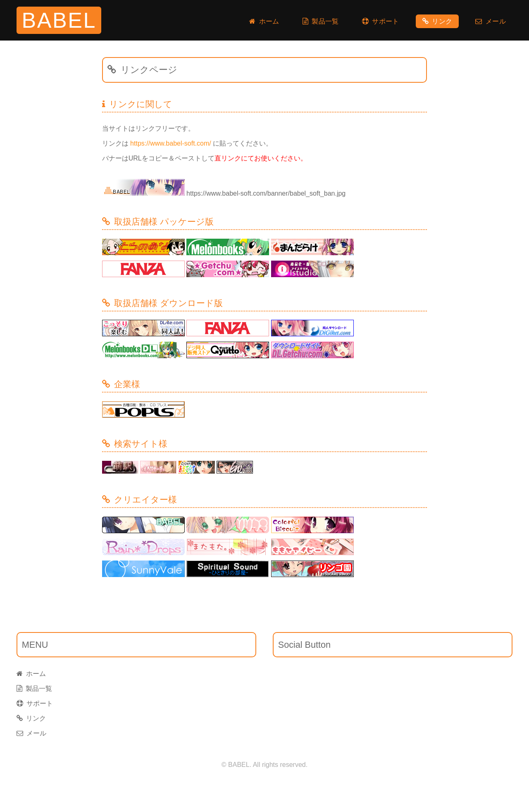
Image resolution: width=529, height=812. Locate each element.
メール (491, 21)
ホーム (264, 21)
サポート (381, 21)
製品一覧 (321, 21)
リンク (437, 21)
